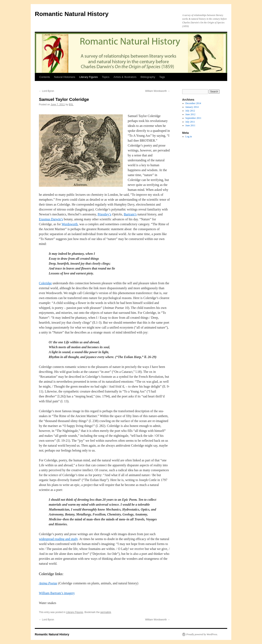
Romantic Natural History (72, 14)
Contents (45, 77)
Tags (162, 77)
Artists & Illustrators (125, 77)
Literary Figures (88, 77)
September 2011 (193, 118)
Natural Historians (65, 77)
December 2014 (193, 103)
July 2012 (190, 111)
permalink (106, 612)
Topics (106, 77)
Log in (189, 137)
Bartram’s (130, 214)
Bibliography (148, 77)
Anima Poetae (48, 583)
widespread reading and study (58, 539)
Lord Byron (46, 91)
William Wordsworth (158, 91)
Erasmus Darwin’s (51, 219)
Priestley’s (104, 214)
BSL (71, 105)
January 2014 (192, 107)
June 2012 (190, 114)
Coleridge (45, 283)
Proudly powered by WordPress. (202, 634)
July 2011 (190, 122)
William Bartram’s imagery (57, 593)
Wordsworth (70, 224)
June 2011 (190, 125)
